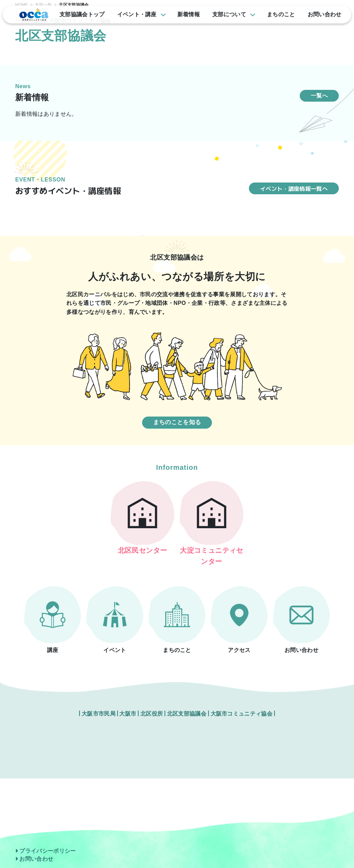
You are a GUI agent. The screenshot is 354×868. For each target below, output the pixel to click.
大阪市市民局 (99, 705)
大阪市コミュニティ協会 (242, 705)
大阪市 (128, 705)
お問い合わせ (34, 859)
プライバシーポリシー (46, 851)
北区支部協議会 (187, 705)
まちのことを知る (177, 422)
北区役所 (152, 705)
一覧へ (319, 96)
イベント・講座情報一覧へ (294, 188)
